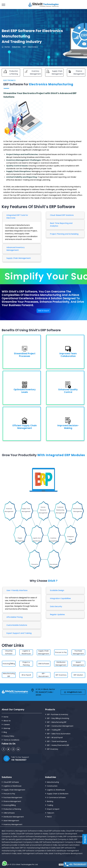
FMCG (49, 817)
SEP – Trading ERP (54, 730)
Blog (5, 732)
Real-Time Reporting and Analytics (61, 225)
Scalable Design (57, 590)
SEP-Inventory (61, 675)
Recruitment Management (54, 566)
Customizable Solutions (17, 625)
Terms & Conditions (11, 740)
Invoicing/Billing (10, 805)
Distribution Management (61, 664)
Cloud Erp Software (9, 652)
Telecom (51, 813)
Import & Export (53, 809)
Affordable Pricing (14, 617)
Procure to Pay (35, 566)
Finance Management (12, 801)
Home (6, 47)
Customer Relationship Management (60, 510)
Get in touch (44, 311)
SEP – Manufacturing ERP (57, 722)
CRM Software (44, 664)
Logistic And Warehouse (37, 539)
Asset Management (11, 821)
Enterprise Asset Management (70, 539)
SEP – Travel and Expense (57, 741)
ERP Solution (78, 675)
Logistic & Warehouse (26, 652)
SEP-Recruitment (44, 675)
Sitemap (7, 728)
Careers (7, 725)
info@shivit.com (73, 692)
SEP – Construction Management (60, 726)
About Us (7, 721)
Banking (50, 801)
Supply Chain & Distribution (58, 794)
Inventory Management (53, 539)
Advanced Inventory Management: (16, 249)
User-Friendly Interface (17, 590)
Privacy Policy (9, 736)
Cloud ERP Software (11, 782)
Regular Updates (57, 614)
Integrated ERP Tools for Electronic (17, 217)
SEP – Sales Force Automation (59, 734)
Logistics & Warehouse (12, 786)
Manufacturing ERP (9, 675)
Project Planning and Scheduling (64, 234)
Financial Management (9, 510)
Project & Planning (26, 664)
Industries (16, 47)
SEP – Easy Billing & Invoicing (58, 718)
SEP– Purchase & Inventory (58, 714)
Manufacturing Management (78, 510)
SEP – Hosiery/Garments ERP (58, 745)
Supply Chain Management (26, 510)
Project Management (20, 539)
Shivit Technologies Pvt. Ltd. (27, 864)
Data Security (56, 606)
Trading (50, 805)
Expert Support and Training (19, 633)
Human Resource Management (43, 510)
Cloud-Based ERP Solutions (62, 215)
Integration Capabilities (60, 598)
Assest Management (78, 664)
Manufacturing (53, 782)
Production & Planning (12, 809)
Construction (52, 786)
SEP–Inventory (53, 749)
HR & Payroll (26, 675)
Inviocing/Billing (9, 664)
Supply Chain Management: (19, 258)
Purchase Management (78, 652)
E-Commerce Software (56, 798)
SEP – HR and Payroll (55, 738)
